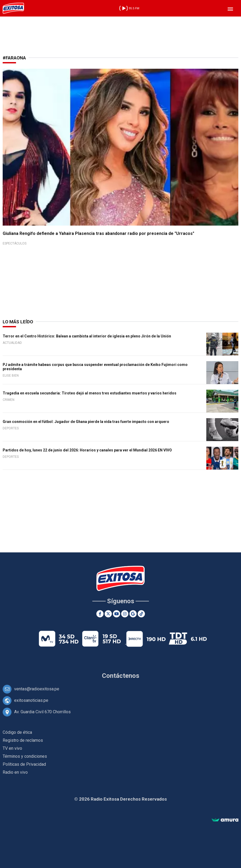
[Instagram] (125, 614)
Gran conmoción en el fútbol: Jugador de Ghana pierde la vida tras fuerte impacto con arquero (86, 422)
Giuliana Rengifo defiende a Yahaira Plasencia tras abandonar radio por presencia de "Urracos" (98, 233)
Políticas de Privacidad (24, 764)
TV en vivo (12, 748)
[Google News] (133, 614)
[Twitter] (108, 614)
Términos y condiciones (25, 756)
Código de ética (17, 732)
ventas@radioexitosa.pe (37, 689)
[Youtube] (116, 614)
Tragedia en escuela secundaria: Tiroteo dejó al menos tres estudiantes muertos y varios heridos (90, 393)
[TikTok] (141, 614)
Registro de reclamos (23, 740)
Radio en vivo (15, 772)
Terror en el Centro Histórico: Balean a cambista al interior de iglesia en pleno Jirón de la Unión (87, 336)
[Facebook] (100, 614)
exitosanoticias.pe (31, 700)
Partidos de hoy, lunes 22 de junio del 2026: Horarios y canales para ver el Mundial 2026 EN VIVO (87, 450)
